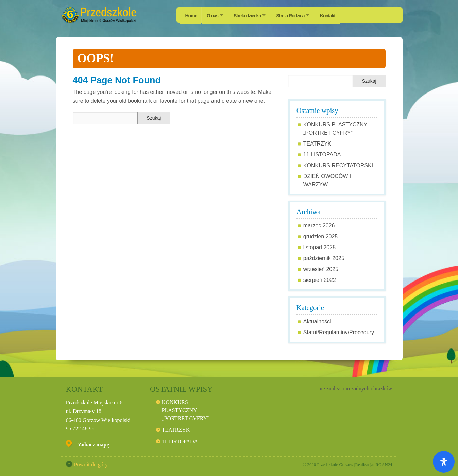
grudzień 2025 (320, 236)
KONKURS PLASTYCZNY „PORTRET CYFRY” (186, 410)
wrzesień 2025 (321, 269)
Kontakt (334, 15)
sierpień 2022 (320, 280)
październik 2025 (324, 258)
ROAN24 (384, 465)
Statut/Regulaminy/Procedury (339, 332)
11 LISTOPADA (322, 155)
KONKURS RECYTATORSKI (338, 165)
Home (191, 15)
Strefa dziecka (250, 15)
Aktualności (317, 321)
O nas (213, 15)
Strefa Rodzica (295, 15)
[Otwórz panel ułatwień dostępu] (444, 462)
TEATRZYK (317, 144)
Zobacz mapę (94, 445)
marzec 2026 (319, 226)
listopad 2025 (319, 247)
